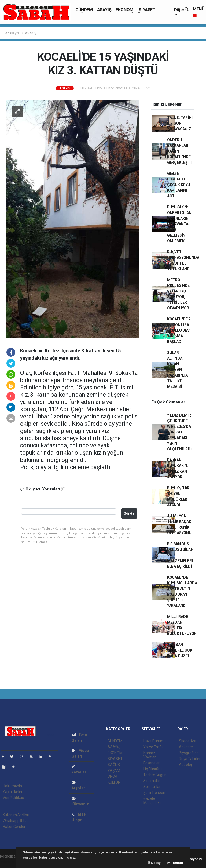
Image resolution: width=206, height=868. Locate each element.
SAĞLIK (114, 765)
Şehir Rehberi (154, 793)
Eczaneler (151, 763)
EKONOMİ (125, 10)
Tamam (175, 863)
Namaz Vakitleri (150, 755)
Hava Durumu (154, 741)
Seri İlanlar (152, 787)
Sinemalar (152, 781)
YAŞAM (114, 771)
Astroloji (186, 765)
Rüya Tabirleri (190, 759)
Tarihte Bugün (155, 775)
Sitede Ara (188, 741)
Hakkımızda (12, 786)
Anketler (186, 747)
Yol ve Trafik (153, 747)
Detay (154, 863)
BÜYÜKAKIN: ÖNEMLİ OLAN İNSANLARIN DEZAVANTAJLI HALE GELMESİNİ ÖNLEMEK (180, 224)
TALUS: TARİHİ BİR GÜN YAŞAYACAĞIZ (180, 123)
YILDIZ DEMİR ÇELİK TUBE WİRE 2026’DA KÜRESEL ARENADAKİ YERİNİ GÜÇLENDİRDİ (179, 432)
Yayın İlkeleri (13, 792)
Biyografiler (188, 753)
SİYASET (147, 10)
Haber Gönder (14, 827)
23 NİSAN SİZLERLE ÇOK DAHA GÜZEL (180, 650)
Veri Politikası (14, 798)
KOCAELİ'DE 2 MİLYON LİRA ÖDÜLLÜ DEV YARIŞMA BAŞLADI (179, 330)
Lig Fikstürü (152, 769)
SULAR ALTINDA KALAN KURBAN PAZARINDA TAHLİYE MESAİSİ (177, 370)
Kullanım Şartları (16, 815)
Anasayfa (13, 33)
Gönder (130, 513)
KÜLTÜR (114, 782)
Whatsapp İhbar (16, 821)
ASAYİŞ (104, 10)
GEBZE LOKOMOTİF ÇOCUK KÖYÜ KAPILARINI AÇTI (179, 185)
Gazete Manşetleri (152, 801)
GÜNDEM (84, 10)
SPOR (112, 776)
